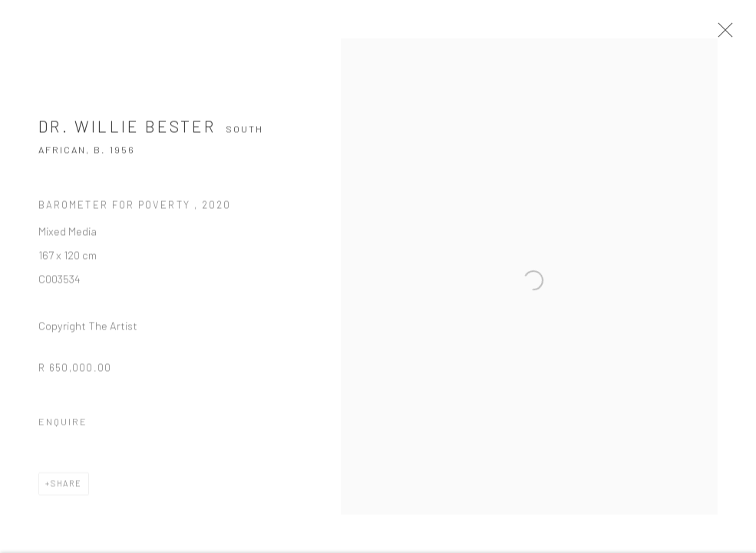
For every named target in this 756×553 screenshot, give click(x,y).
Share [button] (66, 489)
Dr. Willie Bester (127, 132)
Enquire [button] (63, 427)
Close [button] (730, 35)
